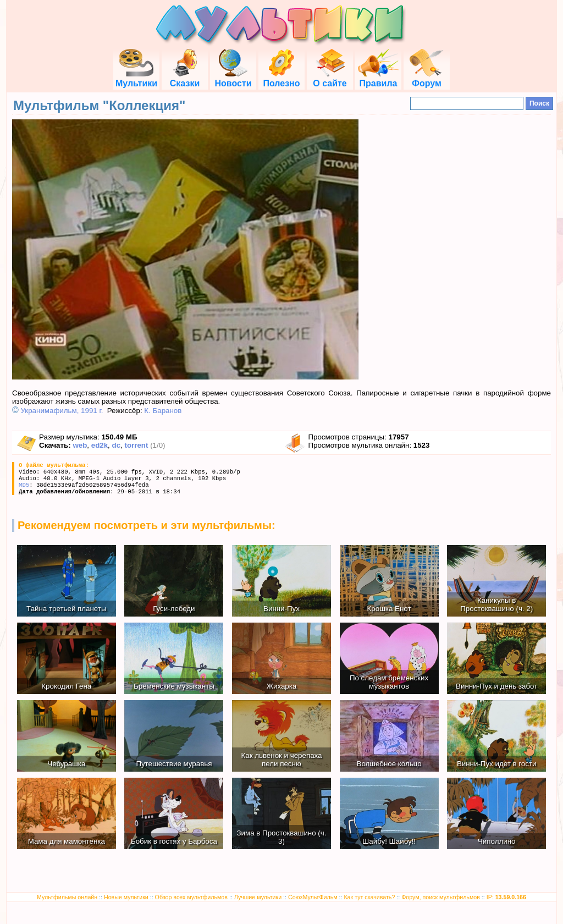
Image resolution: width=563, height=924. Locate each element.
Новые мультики (126, 897)
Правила (378, 78)
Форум (427, 78)
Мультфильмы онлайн (67, 897)
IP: (506, 897)
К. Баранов (163, 411)
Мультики (136, 78)
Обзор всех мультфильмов (191, 897)
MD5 (24, 485)
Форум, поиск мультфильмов (441, 897)
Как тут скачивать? (369, 897)
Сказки (185, 78)
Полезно (281, 78)
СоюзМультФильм (313, 897)
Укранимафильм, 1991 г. (62, 411)
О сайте (330, 78)
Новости (233, 78)
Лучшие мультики (258, 897)
